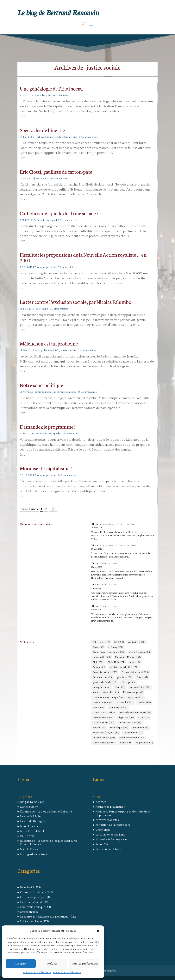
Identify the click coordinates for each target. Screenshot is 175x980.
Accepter (21, 964)
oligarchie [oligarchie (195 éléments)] (126, 718)
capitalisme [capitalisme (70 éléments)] (137, 642)
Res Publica (41, 95)
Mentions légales (105, 971)
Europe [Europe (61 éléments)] (99, 667)
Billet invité (42, 309)
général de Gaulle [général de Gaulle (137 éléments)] (105, 682)
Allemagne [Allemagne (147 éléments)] (101, 642)
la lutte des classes (31, 922)
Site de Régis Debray (108, 849)
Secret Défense (30, 849)
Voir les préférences (85, 964)
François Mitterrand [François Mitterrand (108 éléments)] (135, 672)
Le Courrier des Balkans (110, 835)
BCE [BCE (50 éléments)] (119, 642)
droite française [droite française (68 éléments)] (140, 652)
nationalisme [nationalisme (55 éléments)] (118, 708)
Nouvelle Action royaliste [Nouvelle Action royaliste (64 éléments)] (135, 713)
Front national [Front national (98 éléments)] (103, 677)
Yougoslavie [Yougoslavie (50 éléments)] (144, 743)
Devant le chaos (108, 563)
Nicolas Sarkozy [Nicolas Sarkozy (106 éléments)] (104, 713)
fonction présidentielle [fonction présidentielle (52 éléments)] (124, 667)
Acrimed (101, 802)
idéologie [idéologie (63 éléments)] (128, 682)
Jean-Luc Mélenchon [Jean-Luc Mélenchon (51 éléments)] (106, 693)
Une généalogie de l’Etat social (51, 88)
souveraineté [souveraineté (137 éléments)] (133, 733)
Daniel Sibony (29, 807)
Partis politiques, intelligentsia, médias (56, 137)
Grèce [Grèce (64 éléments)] (142, 677)
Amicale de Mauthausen (110, 807)
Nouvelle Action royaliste (111, 840)
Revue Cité (102, 844)
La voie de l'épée (30, 817)
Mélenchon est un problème (49, 343)
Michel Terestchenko (33, 831)
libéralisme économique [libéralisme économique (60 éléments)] (108, 698)
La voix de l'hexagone (33, 821)
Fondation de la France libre (113, 825)
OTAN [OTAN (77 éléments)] (144, 718)
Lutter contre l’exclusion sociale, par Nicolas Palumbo (75, 302)
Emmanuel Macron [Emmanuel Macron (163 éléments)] (128, 657)
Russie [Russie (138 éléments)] (99, 728)
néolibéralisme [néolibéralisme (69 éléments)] (103, 718)
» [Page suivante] (55, 509)
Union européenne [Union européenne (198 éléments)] (132, 738)
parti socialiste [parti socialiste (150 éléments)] (103, 723)
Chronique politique (33, 897)
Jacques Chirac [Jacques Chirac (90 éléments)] (140, 688)
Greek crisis (103, 830)
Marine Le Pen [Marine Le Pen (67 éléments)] (103, 703)
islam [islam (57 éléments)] (120, 688)
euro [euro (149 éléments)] (134, 662)
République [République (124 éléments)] (119, 728)
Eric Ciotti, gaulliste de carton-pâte (56, 171)
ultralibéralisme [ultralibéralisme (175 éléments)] (104, 738)
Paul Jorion (27, 836)
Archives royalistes (107, 820)
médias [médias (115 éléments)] (144, 703)
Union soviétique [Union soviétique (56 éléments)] (104, 743)
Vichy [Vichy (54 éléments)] (125, 743)
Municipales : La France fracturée (118, 524)
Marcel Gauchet (30, 826)
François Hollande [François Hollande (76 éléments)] (105, 672)
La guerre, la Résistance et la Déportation (45, 917)
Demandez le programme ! (48, 426)
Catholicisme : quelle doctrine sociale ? (59, 213)
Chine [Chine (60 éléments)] (98, 647)
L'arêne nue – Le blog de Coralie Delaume (46, 812)
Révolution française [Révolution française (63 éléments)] (106, 733)
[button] (98, 931)
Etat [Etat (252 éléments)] (98, 662)
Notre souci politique (41, 385)
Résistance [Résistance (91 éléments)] (140, 728)
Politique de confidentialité (37, 973)
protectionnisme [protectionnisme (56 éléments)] (130, 723)
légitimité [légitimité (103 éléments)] (136, 698)
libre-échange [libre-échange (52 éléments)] (133, 693)
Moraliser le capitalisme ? (46, 468)
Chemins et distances (33, 892)
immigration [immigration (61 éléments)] (101, 688)
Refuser (52, 964)
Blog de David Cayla (32, 802)
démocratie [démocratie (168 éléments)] (102, 657)
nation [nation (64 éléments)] (99, 708)
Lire (22, 116)
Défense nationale (32, 902)
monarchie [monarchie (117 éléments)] (125, 703)
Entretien (26, 912)
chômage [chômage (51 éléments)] (116, 647)
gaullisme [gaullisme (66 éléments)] (125, 677)
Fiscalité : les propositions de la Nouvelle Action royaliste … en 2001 (83, 257)
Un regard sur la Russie (34, 854)
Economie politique (45, 220)
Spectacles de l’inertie (42, 130)
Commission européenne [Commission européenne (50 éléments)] (109, 652)
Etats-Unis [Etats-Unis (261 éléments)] (116, 662)
